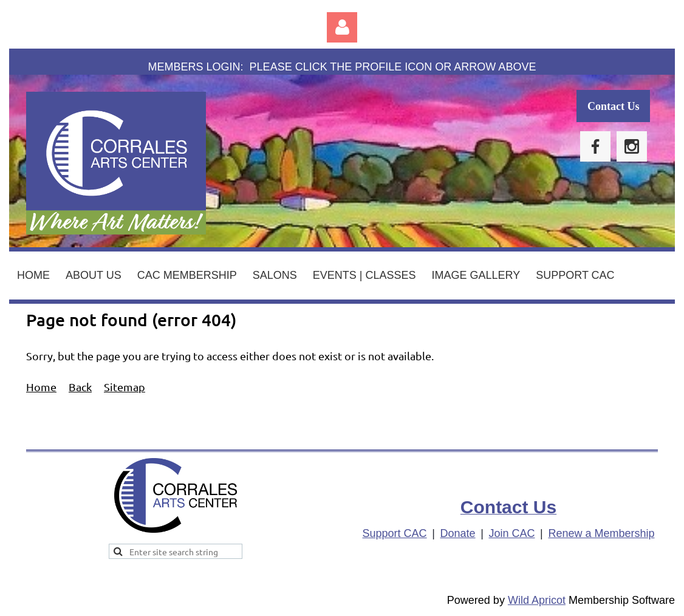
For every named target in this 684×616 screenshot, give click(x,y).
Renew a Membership (601, 533)
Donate (458, 533)
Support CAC (395, 533)
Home (41, 387)
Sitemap (125, 387)
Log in (342, 27)
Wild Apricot (537, 600)
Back (80, 387)
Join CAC (511, 533)
